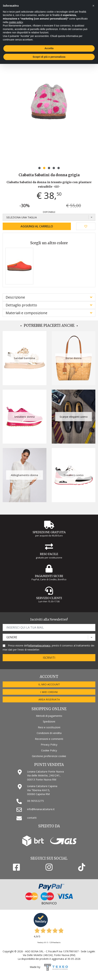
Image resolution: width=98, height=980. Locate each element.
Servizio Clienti (49, 598)
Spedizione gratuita (49, 532)
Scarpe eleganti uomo (74, 417)
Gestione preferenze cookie (49, 756)
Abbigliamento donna (24, 475)
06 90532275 (35, 801)
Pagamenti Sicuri (49, 576)
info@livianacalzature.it (41, 809)
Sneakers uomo (74, 475)
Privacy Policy (49, 744)
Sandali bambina (24, 358)
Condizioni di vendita (49, 733)
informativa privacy (39, 645)
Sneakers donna (24, 417)
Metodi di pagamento (49, 716)
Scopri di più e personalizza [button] (49, 57)
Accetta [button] (49, 48)
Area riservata (49, 699)
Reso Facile (49, 554)
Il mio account (49, 684)
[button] (39, 168)
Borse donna (74, 358)
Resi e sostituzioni (49, 727)
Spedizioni (49, 721)
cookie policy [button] (16, 22)
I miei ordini (49, 692)
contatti (32, 818)
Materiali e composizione (26, 313)
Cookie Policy (49, 750)
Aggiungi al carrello (37, 226)
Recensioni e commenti (49, 739)
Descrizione (15, 297)
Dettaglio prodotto (21, 305)
